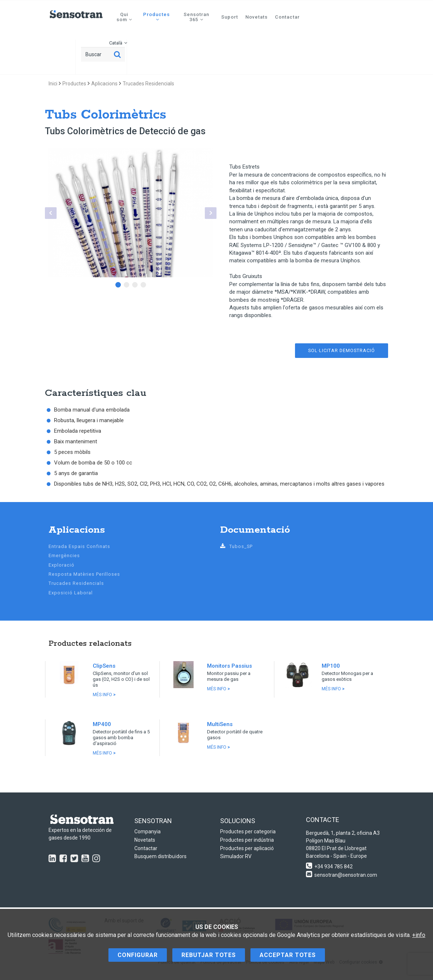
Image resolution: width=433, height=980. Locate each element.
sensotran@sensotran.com (346, 875)
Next (211, 213)
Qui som (124, 17)
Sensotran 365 (196, 17)
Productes (156, 17)
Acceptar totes (288, 955)
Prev (51, 213)
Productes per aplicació (247, 848)
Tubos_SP (236, 546)
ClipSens (104, 666)
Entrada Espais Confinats (79, 546)
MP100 (331, 666)
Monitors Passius (229, 666)
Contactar (287, 17)
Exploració (62, 565)
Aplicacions (104, 84)
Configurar (138, 955)
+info (419, 935)
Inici (53, 84)
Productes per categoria (248, 832)
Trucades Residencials (148, 84)
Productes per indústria (247, 840)
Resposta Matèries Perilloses (84, 574)
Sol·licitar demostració (342, 350)
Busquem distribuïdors (160, 856)
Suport (230, 17)
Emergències (64, 555)
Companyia (147, 832)
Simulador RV (236, 856)
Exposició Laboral (71, 593)
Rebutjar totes (209, 955)
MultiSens (220, 724)
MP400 (102, 724)
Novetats (256, 17)
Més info (104, 695)
